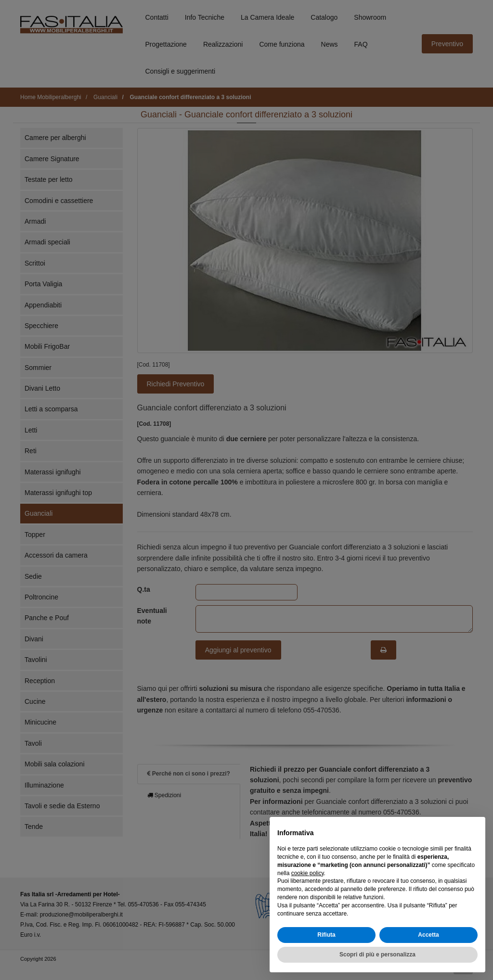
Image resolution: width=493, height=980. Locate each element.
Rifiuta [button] (326, 935)
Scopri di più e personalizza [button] (377, 955)
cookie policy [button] (308, 873)
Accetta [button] (428, 935)
